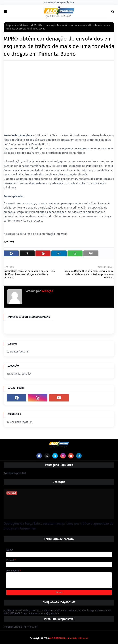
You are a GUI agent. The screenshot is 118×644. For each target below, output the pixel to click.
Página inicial (13, 25)
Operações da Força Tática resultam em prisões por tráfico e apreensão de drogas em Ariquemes (59, 526)
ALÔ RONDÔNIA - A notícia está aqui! (69, 638)
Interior (25, 25)
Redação (47, 291)
